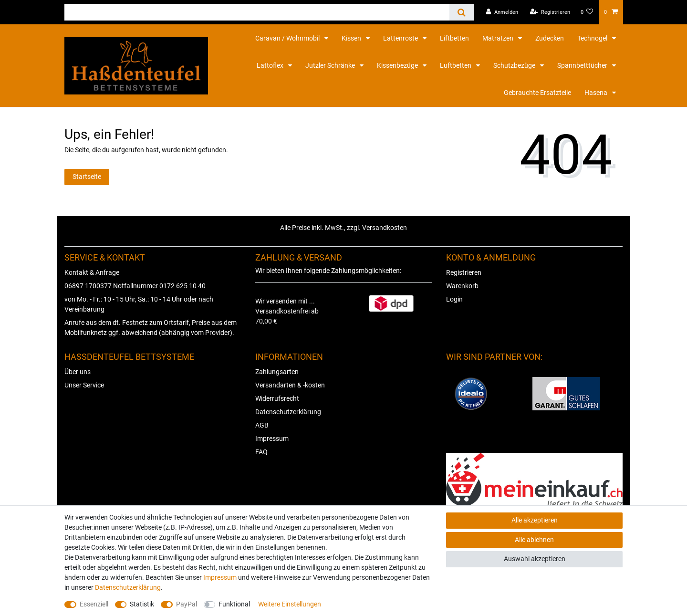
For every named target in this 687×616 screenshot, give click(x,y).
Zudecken (550, 38)
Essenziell (94, 604)
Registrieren (464, 272)
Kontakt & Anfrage (92, 272)
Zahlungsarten (277, 372)
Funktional (234, 604)
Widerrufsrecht (277, 398)
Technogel (593, 38)
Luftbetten (456, 65)
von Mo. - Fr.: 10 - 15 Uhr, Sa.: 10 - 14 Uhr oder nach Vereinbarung (139, 304)
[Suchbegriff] (257, 12)
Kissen (352, 38)
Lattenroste (401, 38)
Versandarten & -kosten (290, 385)
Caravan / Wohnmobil (288, 38)
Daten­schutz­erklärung (128, 587)
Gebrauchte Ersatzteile (537, 93)
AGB (262, 425)
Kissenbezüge (398, 65)
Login (454, 299)
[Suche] (462, 12)
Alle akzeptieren (535, 520)
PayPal (187, 604)
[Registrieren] (550, 12)
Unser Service (84, 385)
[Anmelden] (502, 12)
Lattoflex (271, 65)
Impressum (272, 439)
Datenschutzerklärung (288, 412)
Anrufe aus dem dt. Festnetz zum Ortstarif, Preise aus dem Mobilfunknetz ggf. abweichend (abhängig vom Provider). (151, 328)
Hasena (597, 93)
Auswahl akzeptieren (535, 559)
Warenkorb (462, 286)
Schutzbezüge (515, 65)
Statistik (142, 604)
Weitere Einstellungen (290, 604)
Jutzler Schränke (331, 65)
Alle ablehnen (534, 540)
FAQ (261, 452)
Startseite (87, 177)
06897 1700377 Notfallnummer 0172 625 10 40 (135, 286)
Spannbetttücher (583, 65)
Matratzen (499, 38)
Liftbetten (454, 38)
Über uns (78, 372)
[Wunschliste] (587, 12)
